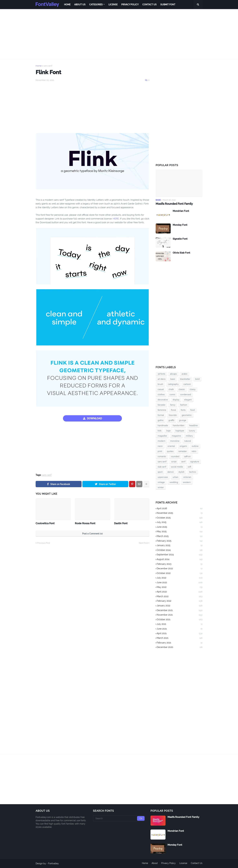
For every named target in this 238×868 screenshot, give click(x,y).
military (189, 436)
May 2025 (180, 532)
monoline (175, 441)
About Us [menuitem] (80, 5)
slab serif (162, 467)
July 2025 (180, 523)
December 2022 (180, 569)
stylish (181, 472)
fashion (184, 405)
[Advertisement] (119, 34)
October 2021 (180, 620)
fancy (173, 405)
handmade (163, 425)
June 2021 (180, 629)
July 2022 (180, 578)
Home (39, 66)
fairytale (162, 405)
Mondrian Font (181, 211)
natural (188, 441)
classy (193, 389)
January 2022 (180, 606)
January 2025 (180, 546)
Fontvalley (53, 863)
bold (197, 379)
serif (183, 461)
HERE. (116, 219)
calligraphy (173, 384)
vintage (161, 482)
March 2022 (180, 597)
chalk (171, 389)
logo (168, 430)
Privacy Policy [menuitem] (130, 5)
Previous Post (44, 543)
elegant (188, 400)
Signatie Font (180, 239)
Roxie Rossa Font (85, 523)
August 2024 (180, 560)
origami (183, 446)
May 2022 (180, 587)
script (174, 461)
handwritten (179, 425)
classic (182, 389)
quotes (170, 451)
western (187, 482)
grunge (183, 420)
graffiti (171, 420)
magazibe (162, 436)
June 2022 (180, 583)
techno (193, 472)
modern (162, 441)
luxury (192, 430)
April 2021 (180, 634)
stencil (170, 472)
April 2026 (180, 509)
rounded (175, 456)
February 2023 (180, 564)
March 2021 (180, 638)
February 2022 (180, 601)
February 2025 (180, 541)
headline (193, 425)
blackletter (185, 379)
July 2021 (180, 624)
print (160, 451)
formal (161, 415)
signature (195, 461)
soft (189, 467)
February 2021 (180, 643)
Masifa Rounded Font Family (174, 204)
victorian (187, 477)
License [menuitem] (113, 5)
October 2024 (180, 550)
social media (177, 467)
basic (173, 379)
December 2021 (180, 610)
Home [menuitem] (67, 5)
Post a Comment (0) (92, 534)
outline (195, 446)
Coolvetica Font (45, 523)
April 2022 (180, 592)
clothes (161, 394)
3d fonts (161, 374)
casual (161, 389)
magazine (176, 436)
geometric (187, 415)
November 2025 (180, 513)
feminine (162, 410)
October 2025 (180, 518)
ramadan (183, 451)
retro (194, 451)
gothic (161, 420)
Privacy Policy (168, 863)
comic (172, 394)
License (183, 863)
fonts (183, 410)
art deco (162, 379)
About (154, 863)
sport (160, 472)
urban (175, 477)
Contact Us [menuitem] (149, 5)
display (176, 400)
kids (160, 430)
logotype (180, 430)
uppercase (163, 477)
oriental (171, 446)
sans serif (48, 66)
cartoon (187, 384)
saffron (187, 456)
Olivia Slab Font (181, 253)
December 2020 (180, 647)
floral (173, 410)
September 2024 (180, 555)
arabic (184, 374)
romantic (162, 456)
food (193, 410)
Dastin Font (121, 523)
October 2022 (180, 574)
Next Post (143, 543)
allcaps (173, 374)
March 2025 (180, 536)
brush (160, 384)
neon (160, 446)
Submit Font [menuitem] (168, 5)
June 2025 (180, 527)
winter (161, 487)
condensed (186, 394)
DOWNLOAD (94, 418)
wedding (174, 482)
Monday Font (180, 225)
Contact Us (197, 863)
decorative (163, 400)
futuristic (173, 415)
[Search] (119, 818)
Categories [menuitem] (96, 5)
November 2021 (180, 615)
